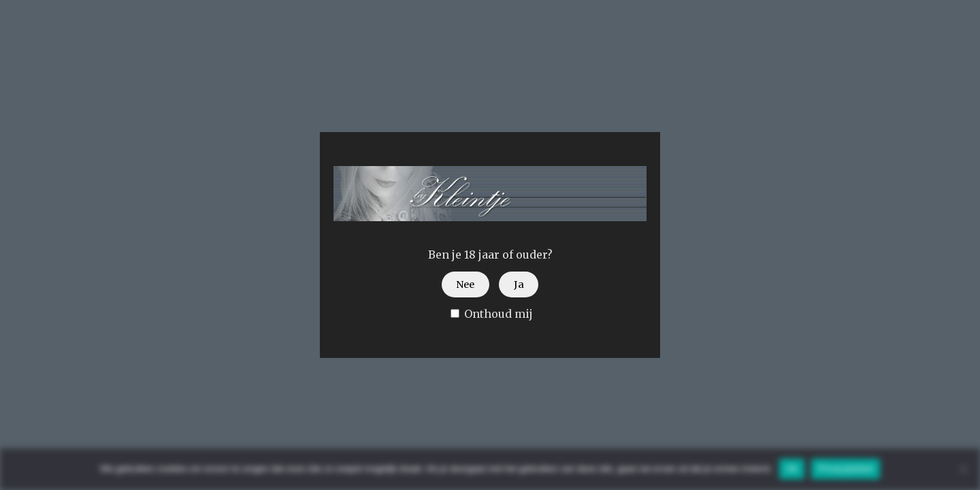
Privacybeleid (846, 469)
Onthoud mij (492, 314)
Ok (792, 469)
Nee (465, 284)
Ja (519, 284)
